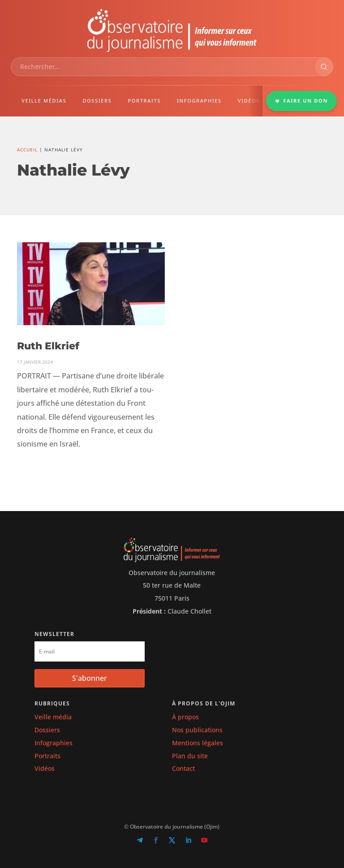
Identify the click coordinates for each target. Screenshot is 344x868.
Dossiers (47, 730)
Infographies (54, 743)
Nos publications (197, 730)
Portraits (47, 756)
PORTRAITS (144, 101)
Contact (183, 768)
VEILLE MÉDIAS (44, 101)
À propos (185, 717)
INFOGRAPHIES (199, 101)
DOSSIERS (97, 101)
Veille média (53, 717)
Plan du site (190, 756)
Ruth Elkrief (48, 346)
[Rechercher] (324, 67)
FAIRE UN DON (301, 101)
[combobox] (163, 67)
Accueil (27, 150)
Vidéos (45, 768)
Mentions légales (198, 743)
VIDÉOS (249, 101)
